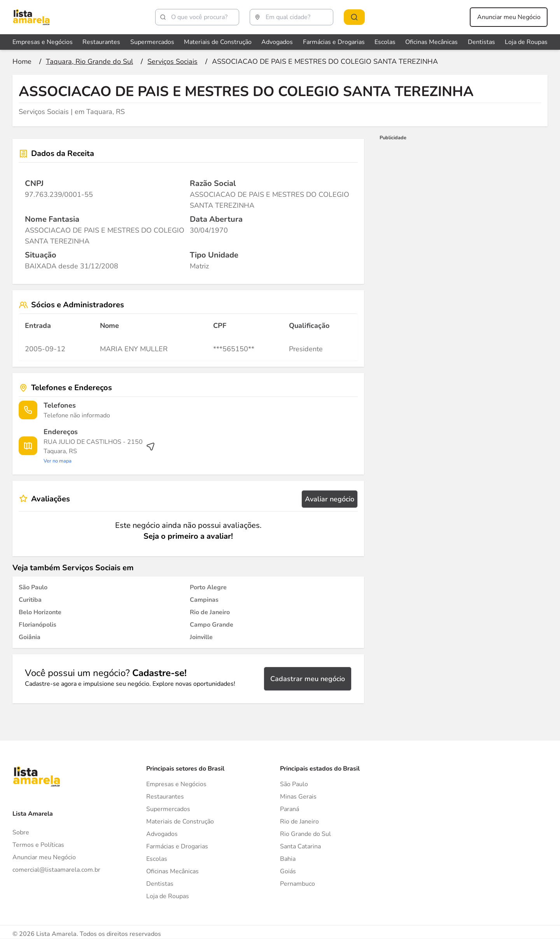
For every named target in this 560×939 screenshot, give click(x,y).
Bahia (288, 859)
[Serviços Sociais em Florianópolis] (38, 625)
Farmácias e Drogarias (177, 846)
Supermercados (168, 809)
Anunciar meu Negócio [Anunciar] (44, 857)
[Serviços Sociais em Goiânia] (30, 637)
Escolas (157, 859)
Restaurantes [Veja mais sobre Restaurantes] (101, 42)
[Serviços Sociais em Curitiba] (30, 600)
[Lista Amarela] (31, 17)
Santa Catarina (300, 846)
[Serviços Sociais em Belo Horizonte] (40, 612)
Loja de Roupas (168, 896)
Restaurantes (165, 797)
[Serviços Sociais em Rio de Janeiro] (210, 612)
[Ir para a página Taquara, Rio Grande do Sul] (89, 61)
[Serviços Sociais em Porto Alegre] (208, 587)
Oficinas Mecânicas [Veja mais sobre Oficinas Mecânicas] (431, 42)
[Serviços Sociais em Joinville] (201, 637)
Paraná (290, 809)
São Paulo (294, 784)
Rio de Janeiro (299, 822)
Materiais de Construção (180, 822)
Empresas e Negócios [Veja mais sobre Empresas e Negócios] (43, 42)
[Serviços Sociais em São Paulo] (33, 587)
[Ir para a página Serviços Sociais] (172, 61)
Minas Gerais (298, 797)
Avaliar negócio (330, 499)
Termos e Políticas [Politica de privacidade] (38, 845)
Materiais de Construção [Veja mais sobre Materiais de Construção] (218, 42)
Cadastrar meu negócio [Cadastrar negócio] (308, 679)
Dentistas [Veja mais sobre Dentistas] (481, 42)
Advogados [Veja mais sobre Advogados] (277, 42)
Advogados (162, 834)
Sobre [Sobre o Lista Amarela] (21, 832)
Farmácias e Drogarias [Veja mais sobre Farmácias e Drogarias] (334, 42)
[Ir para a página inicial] (22, 61)
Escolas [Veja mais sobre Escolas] (385, 42)
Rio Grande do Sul (305, 834)
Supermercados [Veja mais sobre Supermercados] (152, 42)
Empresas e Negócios (176, 784)
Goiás (288, 871)
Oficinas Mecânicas (172, 871)
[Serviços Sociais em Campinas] (204, 600)
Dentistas (160, 884)
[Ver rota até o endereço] (99, 451)
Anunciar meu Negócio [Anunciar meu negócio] (509, 17)
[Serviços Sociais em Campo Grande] (212, 625)
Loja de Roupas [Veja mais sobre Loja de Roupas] (526, 42)
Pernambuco (297, 884)
